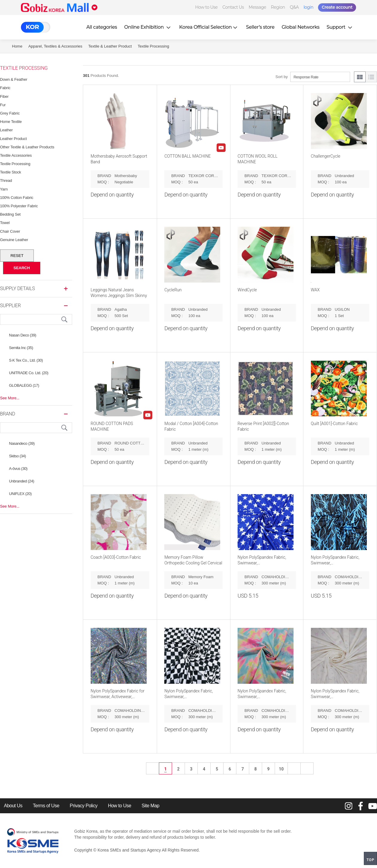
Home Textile (11, 122)
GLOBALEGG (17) (24, 385)
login (308, 7)
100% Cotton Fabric (17, 198)
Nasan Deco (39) (23, 335)
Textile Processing (153, 46)
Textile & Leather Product (110, 46)
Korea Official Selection (209, 27)
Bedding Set (10, 214)
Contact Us (233, 7)
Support (340, 27)
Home (17, 46)
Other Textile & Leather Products (27, 147)
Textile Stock (10, 172)
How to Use (206, 7)
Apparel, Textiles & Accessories (55, 46)
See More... (10, 398)
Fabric (5, 88)
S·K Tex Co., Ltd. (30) (26, 360)
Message (257, 7)
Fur (3, 105)
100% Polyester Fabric (19, 206)
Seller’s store (260, 27)
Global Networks (300, 27)
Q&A (294, 7)
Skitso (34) (18, 456)
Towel (5, 223)
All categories (102, 27)
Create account (337, 7)
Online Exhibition (148, 27)
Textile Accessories (16, 155)
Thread (6, 181)
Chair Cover (10, 231)
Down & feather (14, 79)
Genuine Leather (14, 240)
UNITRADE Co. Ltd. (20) (29, 373)
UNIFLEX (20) (20, 494)
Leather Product (13, 139)
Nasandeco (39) (22, 443)
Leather (6, 130)
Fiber (4, 96)
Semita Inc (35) (21, 348)
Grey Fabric (10, 113)
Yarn (4, 189)
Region (278, 7)
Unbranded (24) (22, 481)
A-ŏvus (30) (18, 469)
